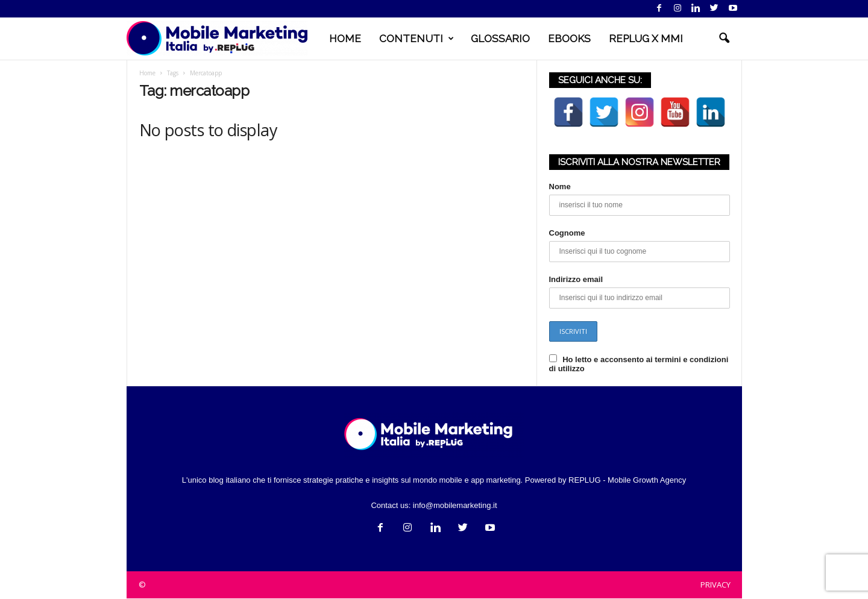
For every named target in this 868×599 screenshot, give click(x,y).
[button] (724, 39)
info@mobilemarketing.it (455, 505)
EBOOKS (569, 39)
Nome (560, 187)
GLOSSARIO (500, 39)
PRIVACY (715, 585)
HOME (345, 39)
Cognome (567, 233)
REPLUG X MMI (646, 39)
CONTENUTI (417, 39)
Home (147, 73)
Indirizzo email (576, 279)
